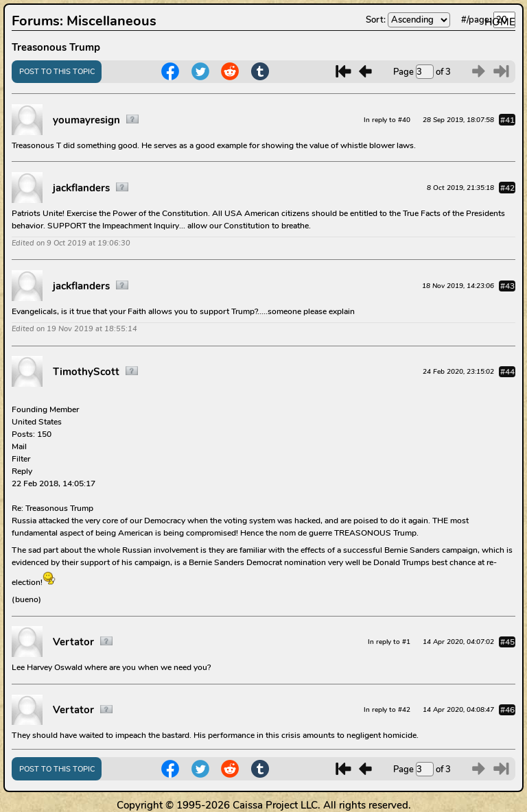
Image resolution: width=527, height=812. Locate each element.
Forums (36, 21)
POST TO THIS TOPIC (57, 72)
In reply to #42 (387, 709)
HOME (500, 22)
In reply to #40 (387, 120)
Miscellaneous (112, 21)
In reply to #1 (389, 642)
